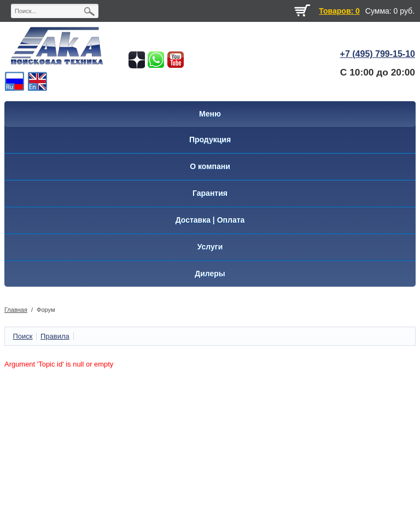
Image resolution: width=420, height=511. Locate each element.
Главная (16, 310)
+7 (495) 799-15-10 (378, 54)
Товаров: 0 (339, 11)
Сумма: (378, 11)
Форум (46, 310)
